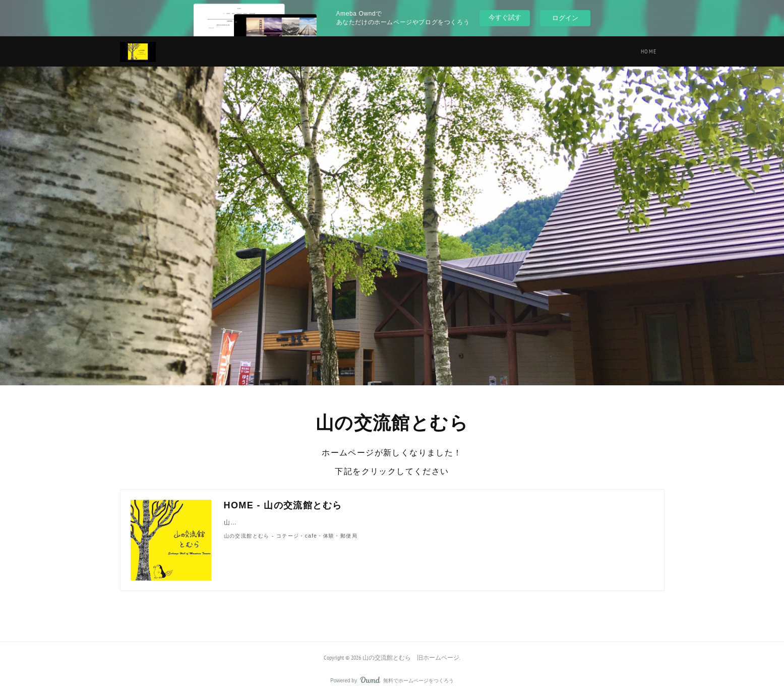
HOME (649, 51)
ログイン (565, 18)
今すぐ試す (505, 17)
